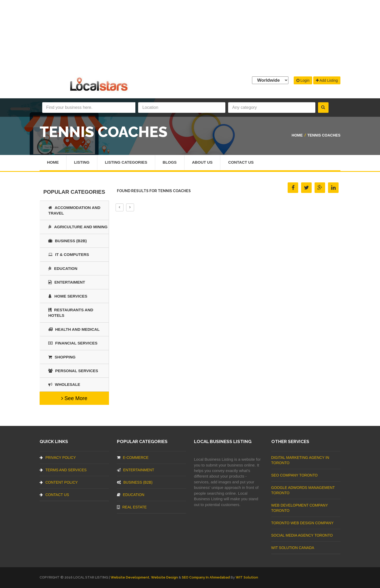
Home (297, 135)
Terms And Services (63, 470)
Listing (82, 162)
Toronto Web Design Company (302, 523)
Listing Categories (127, 162)
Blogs (171, 162)
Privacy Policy (58, 458)
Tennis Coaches (324, 135)
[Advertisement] (190, 37)
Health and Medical (74, 329)
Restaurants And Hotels (71, 313)
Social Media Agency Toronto (302, 535)
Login (303, 80)
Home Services (68, 296)
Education (63, 268)
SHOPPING (62, 357)
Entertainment (136, 470)
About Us (203, 162)
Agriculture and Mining (78, 227)
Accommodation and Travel (74, 210)
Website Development (130, 577)
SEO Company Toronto (294, 475)
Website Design (164, 577)
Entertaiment (67, 282)
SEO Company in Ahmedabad (206, 577)
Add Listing (327, 80)
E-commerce (133, 458)
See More (74, 398)
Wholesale (64, 384)
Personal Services (73, 371)
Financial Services (73, 343)
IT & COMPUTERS (69, 254)
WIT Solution (247, 577)
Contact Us (242, 162)
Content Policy (59, 482)
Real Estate (132, 507)
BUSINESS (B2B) (68, 241)
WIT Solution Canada (293, 548)
